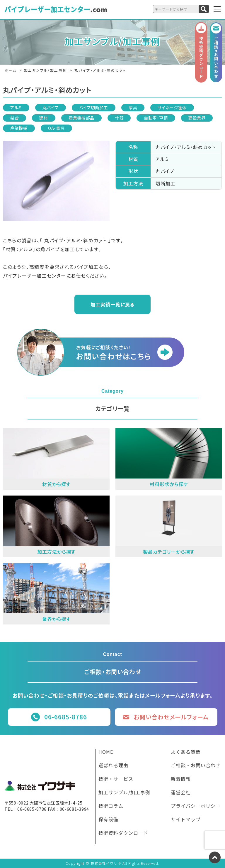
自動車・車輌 (156, 118)
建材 (44, 118)
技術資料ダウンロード (123, 833)
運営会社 (181, 793)
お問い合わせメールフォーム (171, 717)
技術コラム (111, 806)
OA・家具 (57, 128)
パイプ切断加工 (94, 108)
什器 (119, 118)
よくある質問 (186, 752)
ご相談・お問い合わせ (196, 766)
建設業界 (197, 118)
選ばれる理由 (113, 766)
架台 (15, 118)
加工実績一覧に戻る (112, 304)
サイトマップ (186, 820)
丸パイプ (51, 108)
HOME (106, 752)
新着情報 (181, 779)
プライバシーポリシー (196, 806)
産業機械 (19, 128)
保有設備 (108, 820)
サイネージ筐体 (172, 108)
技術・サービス (116, 779)
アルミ (16, 108)
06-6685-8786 (66, 717)
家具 (133, 108)
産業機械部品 (81, 118)
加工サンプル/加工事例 (124, 793)
